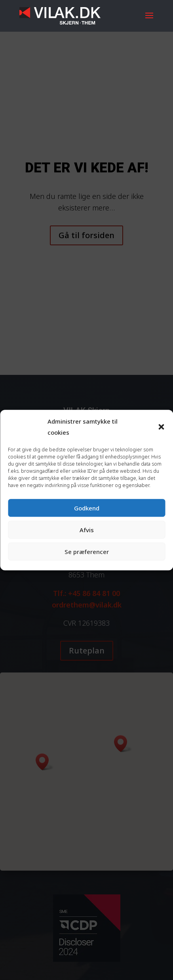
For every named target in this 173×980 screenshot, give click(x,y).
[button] (161, 427)
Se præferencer (87, 552)
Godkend (87, 508)
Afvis (87, 530)
